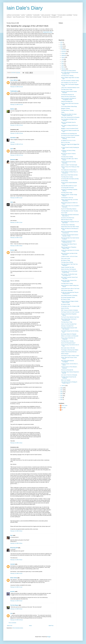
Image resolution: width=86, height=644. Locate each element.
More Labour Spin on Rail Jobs (68, 348)
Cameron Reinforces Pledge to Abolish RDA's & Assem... (70, 302)
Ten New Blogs (64, 181)
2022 (62, 42)
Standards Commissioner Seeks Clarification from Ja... (68, 242)
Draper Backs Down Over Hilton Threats (70, 227)
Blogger (49, 637)
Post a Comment (12, 623)
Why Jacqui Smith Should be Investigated (68, 361)
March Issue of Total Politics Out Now (69, 175)
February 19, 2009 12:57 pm (17, 144)
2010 (62, 46)
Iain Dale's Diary (25, 8)
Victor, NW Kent (14, 80)
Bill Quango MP (14, 548)
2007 (62, 390)
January (63, 386)
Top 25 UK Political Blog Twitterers (69, 209)
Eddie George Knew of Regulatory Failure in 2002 (69, 248)
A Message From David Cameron (69, 71)
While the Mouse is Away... (67, 220)
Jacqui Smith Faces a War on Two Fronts (70, 289)
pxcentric (13, 592)
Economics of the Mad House (68, 218)
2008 (62, 388)
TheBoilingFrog (14, 91)
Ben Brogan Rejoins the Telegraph (69, 334)
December (64, 50)
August (63, 57)
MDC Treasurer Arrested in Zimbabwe (70, 310)
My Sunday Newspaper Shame (68, 297)
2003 (62, 398)
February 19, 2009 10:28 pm (17, 620)
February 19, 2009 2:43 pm (16, 573)
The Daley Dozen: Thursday (67, 110)
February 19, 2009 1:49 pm (16, 443)
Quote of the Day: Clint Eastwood (69, 269)
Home (30, 626)
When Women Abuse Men (67, 290)
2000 (62, 399)
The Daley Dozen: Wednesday (68, 225)
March (63, 67)
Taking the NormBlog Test (67, 102)
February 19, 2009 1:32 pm (16, 238)
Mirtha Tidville (14, 578)
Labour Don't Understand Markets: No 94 (70, 88)
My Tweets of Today (66, 260)
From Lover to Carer (66, 258)
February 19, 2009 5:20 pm (16, 609)
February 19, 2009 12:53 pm (17, 133)
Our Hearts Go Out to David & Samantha (70, 136)
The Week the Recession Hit (67, 95)
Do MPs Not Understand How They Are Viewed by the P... (70, 293)
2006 (62, 392)
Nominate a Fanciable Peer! (67, 326)
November (64, 52)
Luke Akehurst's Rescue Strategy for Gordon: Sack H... (69, 383)
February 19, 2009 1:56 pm (16, 531)
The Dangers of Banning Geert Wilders (70, 350)
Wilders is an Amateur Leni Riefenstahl (70, 336)
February (64, 69)
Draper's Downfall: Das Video (68, 267)
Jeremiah (13, 564)
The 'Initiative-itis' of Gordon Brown (69, 170)
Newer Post (10, 626)
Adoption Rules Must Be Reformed (69, 352)
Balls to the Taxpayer (66, 380)
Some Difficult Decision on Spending (69, 295)
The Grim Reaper (14, 605)
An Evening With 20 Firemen (68, 188)
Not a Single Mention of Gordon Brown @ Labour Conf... (70, 73)
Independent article (48, 32)
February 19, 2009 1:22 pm (16, 222)
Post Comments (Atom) (18, 628)
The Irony (12, 142)
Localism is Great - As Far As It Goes (69, 256)
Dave (12, 535)
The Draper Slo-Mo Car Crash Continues (70, 312)
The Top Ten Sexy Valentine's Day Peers (70, 317)
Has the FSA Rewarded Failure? (68, 343)
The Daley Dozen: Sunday (67, 177)
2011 (62, 44)
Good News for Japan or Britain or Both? (70, 356)
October (63, 54)
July (62, 59)
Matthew (12, 109)
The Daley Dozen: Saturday (67, 76)
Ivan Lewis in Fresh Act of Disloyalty (69, 375)
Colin (12, 202)
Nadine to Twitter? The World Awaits (69, 165)
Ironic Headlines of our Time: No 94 (69, 83)
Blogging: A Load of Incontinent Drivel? (70, 129)
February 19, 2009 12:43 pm (17, 125)
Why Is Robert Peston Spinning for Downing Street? (69, 320)
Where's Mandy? (65, 354)
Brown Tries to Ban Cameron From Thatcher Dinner (69, 281)
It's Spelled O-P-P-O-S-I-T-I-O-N (68, 141)
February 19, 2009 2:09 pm (16, 560)
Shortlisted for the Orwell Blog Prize (69, 134)
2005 (62, 394)
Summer (12, 250)
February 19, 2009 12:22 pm (17, 87)
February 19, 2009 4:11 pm (16, 587)
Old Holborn (13, 138)
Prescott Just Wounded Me (67, 370)
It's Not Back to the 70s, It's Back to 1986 (70, 306)
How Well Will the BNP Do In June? (69, 186)
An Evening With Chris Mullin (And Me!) (70, 179)
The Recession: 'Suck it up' (67, 198)
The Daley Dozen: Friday (67, 90)
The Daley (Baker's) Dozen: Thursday (69, 211)
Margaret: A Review (65, 108)
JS (62, 410)
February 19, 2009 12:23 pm (17, 105)
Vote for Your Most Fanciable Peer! (69, 324)
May (63, 63)
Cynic (12, 149)
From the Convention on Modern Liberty (70, 81)
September (64, 56)
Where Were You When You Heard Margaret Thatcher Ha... (69, 115)
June (63, 61)
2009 (62, 48)
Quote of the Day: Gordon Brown (68, 96)
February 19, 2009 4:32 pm (16, 601)
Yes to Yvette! (64, 213)
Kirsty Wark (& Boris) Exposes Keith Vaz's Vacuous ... (69, 328)
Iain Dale (64, 408)
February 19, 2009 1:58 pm (16, 543)
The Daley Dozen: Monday (67, 157)
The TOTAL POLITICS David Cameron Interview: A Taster (70, 235)
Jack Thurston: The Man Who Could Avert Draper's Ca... (69, 275)
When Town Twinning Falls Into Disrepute (70, 117)
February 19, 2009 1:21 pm (16, 198)
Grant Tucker (64, 406)
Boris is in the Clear (65, 142)
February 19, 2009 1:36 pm (16, 246)
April (63, 65)
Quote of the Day (65, 308)
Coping (63, 112)
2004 (62, 396)
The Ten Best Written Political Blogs (69, 107)
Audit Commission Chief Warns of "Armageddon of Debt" (69, 99)
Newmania (13, 160)
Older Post (51, 626)
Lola (11, 613)
